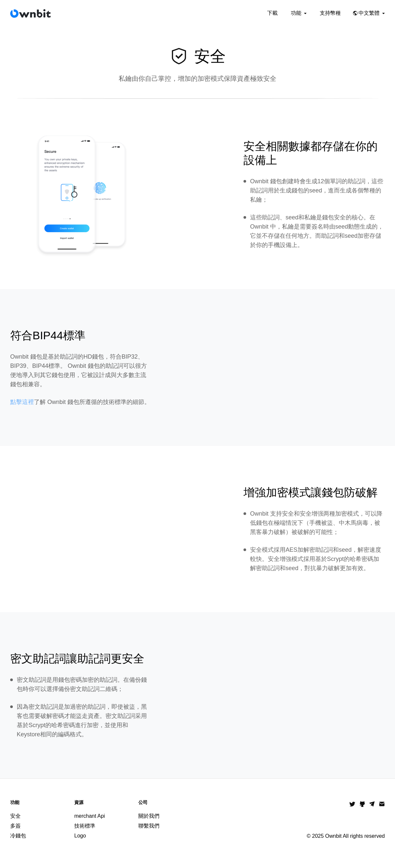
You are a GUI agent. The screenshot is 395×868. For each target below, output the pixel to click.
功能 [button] (299, 13)
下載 (272, 13)
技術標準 (85, 826)
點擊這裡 (22, 402)
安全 (15, 816)
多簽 (15, 826)
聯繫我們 (149, 826)
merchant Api (90, 816)
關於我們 (149, 816)
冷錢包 (18, 836)
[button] (369, 13)
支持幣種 (330, 13)
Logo (80, 836)
